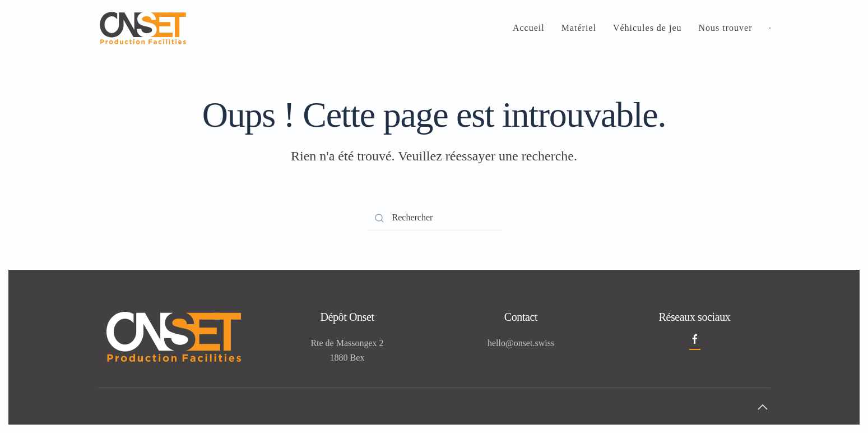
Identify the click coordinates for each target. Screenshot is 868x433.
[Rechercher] (434, 218)
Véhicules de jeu (647, 28)
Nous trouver (726, 28)
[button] (763, 407)
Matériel (579, 28)
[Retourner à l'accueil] (143, 28)
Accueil (529, 28)
